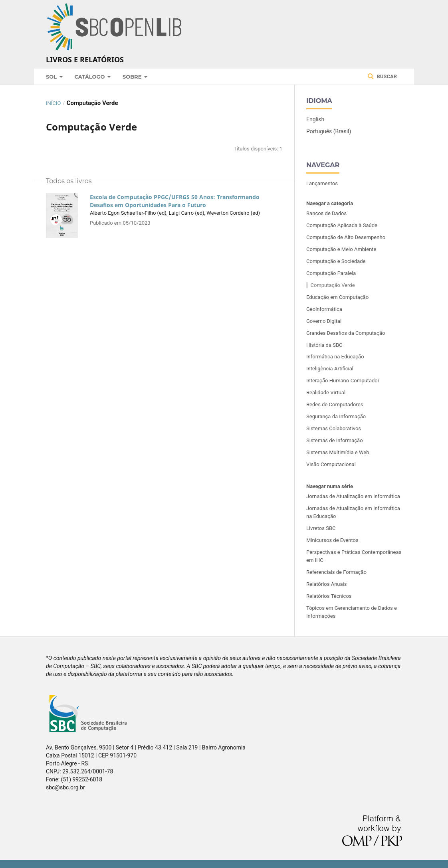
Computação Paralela (331, 273)
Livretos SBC (321, 528)
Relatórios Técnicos (329, 596)
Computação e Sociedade (336, 261)
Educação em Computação (337, 297)
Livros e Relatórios (85, 59)
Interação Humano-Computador (343, 381)
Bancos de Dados (326, 213)
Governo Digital (324, 321)
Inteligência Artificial (330, 369)
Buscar (382, 76)
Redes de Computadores (335, 404)
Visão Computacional (331, 464)
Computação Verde (333, 285)
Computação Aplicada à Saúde (342, 225)
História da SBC (324, 345)
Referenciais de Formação (336, 572)
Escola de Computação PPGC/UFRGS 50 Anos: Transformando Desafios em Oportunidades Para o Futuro (175, 201)
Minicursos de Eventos (332, 540)
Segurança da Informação (336, 416)
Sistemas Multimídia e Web (338, 452)
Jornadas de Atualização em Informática (353, 496)
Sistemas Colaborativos (334, 428)
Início (53, 103)
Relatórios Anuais (326, 584)
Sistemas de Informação (335, 440)
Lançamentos (322, 183)
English (315, 119)
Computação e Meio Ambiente (341, 249)
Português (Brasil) (329, 131)
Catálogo (91, 77)
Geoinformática (324, 309)
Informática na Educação (335, 357)
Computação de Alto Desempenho (346, 237)
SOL (52, 77)
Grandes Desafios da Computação (346, 333)
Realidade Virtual (326, 392)
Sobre (133, 77)
